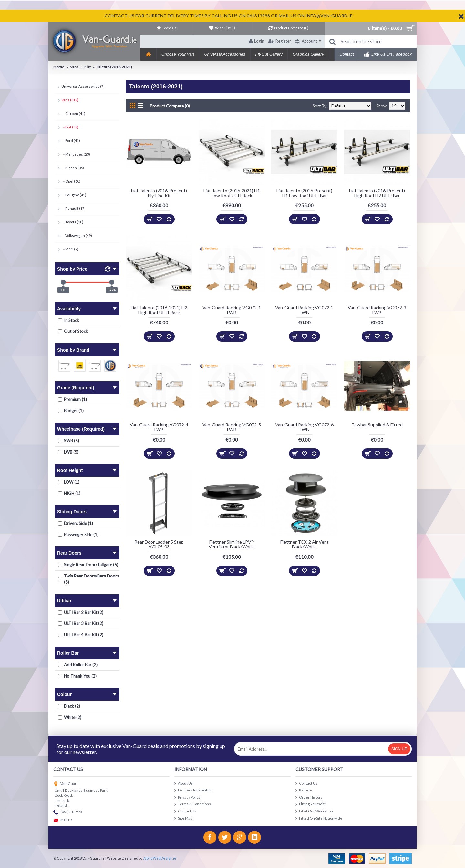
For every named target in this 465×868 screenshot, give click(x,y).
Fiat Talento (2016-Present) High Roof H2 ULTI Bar (377, 193)
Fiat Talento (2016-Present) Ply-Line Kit (159, 193)
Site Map (183, 818)
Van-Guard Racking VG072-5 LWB (232, 427)
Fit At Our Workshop (314, 811)
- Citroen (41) (73, 113)
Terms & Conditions (193, 804)
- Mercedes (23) (76, 154)
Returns (304, 790)
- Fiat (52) (70, 127)
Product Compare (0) (170, 106)
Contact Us (185, 811)
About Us (184, 784)
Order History (309, 797)
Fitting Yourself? (311, 804)
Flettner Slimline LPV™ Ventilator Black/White (232, 544)
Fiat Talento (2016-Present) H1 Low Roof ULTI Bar (304, 193)
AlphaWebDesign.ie (160, 858)
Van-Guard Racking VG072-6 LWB (304, 427)
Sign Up (399, 749)
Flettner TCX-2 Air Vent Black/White (305, 544)
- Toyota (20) (72, 222)
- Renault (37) (73, 208)
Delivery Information (193, 790)
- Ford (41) (71, 141)
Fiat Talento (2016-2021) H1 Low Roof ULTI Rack (232, 193)
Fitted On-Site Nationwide (319, 818)
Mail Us (63, 820)
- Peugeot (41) (74, 195)
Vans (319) (70, 100)
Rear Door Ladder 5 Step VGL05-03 (159, 544)
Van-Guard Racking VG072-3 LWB (377, 310)
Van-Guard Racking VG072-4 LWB (159, 427)
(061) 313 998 (67, 812)
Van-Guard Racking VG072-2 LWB (304, 310)
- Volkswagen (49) (77, 235)
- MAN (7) (70, 249)
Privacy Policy (187, 797)
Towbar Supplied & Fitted (377, 425)
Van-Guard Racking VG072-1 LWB (232, 310)
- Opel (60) (71, 181)
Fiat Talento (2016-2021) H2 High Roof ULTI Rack (159, 310)
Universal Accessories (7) (83, 86)
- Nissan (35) (73, 168)
